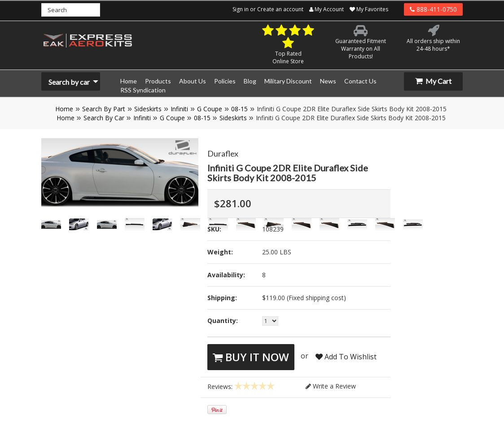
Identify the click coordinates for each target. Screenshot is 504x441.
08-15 (239, 109)
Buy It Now (251, 357)
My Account (327, 9)
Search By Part (104, 109)
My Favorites (369, 9)
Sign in (241, 9)
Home (64, 109)
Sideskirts (148, 109)
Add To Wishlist (346, 357)
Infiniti (179, 109)
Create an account (280, 9)
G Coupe (210, 109)
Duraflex (223, 153)
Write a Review (331, 386)
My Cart (433, 81)
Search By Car (104, 118)
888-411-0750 (433, 9)
